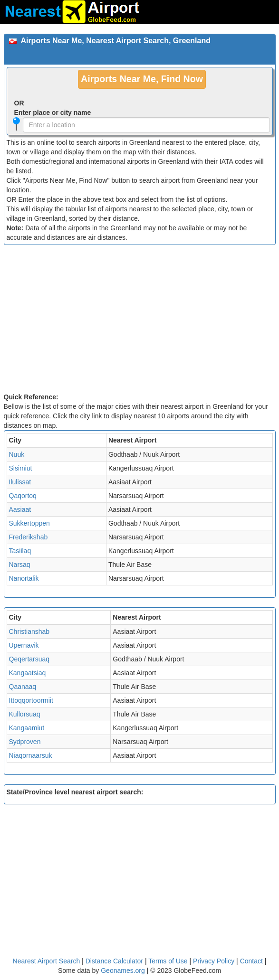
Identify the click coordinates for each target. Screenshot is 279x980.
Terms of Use (169, 961)
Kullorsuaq (25, 714)
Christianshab (29, 631)
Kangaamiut (27, 728)
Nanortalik (24, 578)
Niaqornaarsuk (31, 755)
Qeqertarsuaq (29, 659)
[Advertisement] (140, 321)
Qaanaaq (23, 687)
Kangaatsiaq (28, 673)
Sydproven (25, 742)
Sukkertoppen (29, 523)
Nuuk (17, 454)
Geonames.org (123, 971)
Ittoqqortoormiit (31, 700)
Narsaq (20, 565)
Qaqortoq (23, 496)
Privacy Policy (215, 961)
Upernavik (24, 645)
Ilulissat (20, 482)
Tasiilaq (20, 551)
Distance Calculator (114, 961)
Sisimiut (21, 468)
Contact (251, 961)
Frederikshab (29, 537)
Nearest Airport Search (47, 961)
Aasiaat (20, 509)
